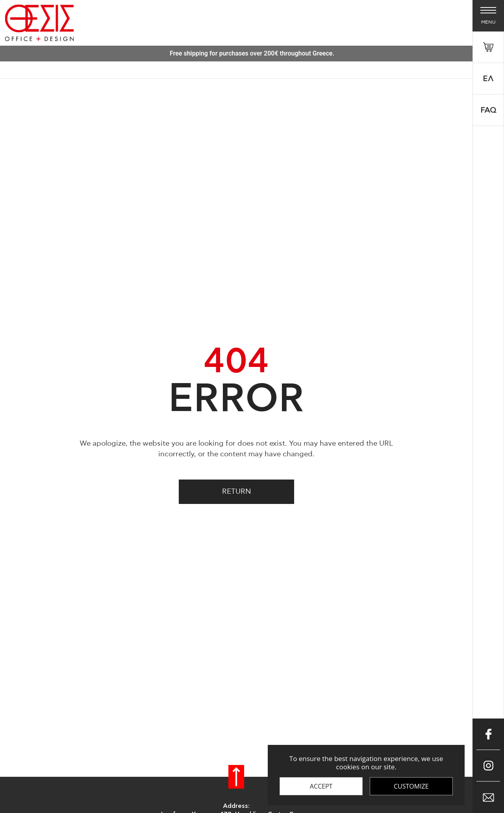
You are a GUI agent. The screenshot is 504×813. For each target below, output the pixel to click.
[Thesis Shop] (39, 23)
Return (236, 492)
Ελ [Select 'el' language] (488, 79)
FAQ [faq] (488, 110)
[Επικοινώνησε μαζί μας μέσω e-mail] (488, 797)
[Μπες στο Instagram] (488, 766)
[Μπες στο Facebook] (488, 734)
